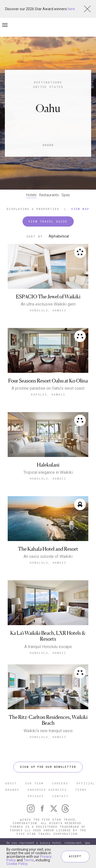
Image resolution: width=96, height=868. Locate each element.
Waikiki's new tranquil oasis (48, 731)
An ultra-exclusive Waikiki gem (48, 304)
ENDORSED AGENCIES (47, 790)
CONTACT (60, 796)
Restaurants (49, 195)
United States (48, 87)
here (71, 9)
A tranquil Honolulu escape (48, 647)
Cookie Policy (17, 864)
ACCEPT (75, 856)
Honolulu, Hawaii (48, 310)
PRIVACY (36, 796)
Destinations (48, 82)
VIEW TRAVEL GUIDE (48, 221)
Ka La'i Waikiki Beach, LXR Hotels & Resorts (48, 636)
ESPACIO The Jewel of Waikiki (48, 297)
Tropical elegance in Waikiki (48, 472)
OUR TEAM (34, 783)
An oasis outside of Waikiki (48, 557)
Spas (66, 195)
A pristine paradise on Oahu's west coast (48, 388)
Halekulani (48, 465)
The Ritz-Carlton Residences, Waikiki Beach (48, 720)
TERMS (81, 790)
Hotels (31, 195)
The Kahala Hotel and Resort (48, 549)
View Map (80, 209)
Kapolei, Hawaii (48, 394)
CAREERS (60, 783)
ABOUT (11, 783)
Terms (29, 860)
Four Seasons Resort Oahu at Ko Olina (48, 381)
